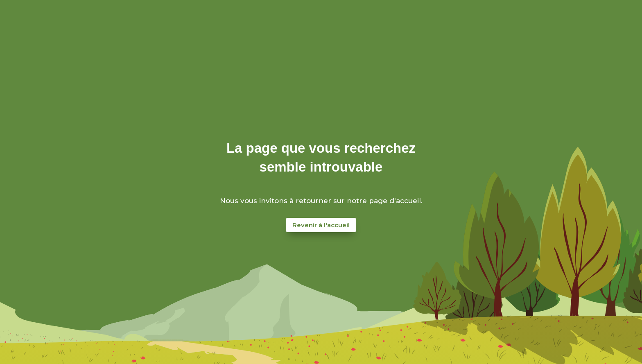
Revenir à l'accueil (321, 225)
